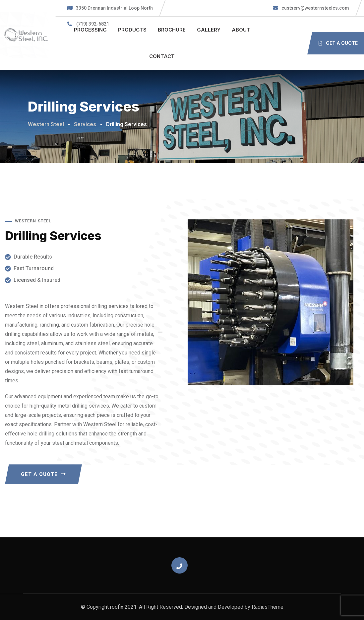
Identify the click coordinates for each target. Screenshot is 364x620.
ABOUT (241, 30)
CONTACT (162, 56)
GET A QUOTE (43, 474)
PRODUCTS (132, 30)
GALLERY (209, 30)
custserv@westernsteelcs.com (315, 8)
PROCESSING (90, 30)
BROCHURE (172, 30)
